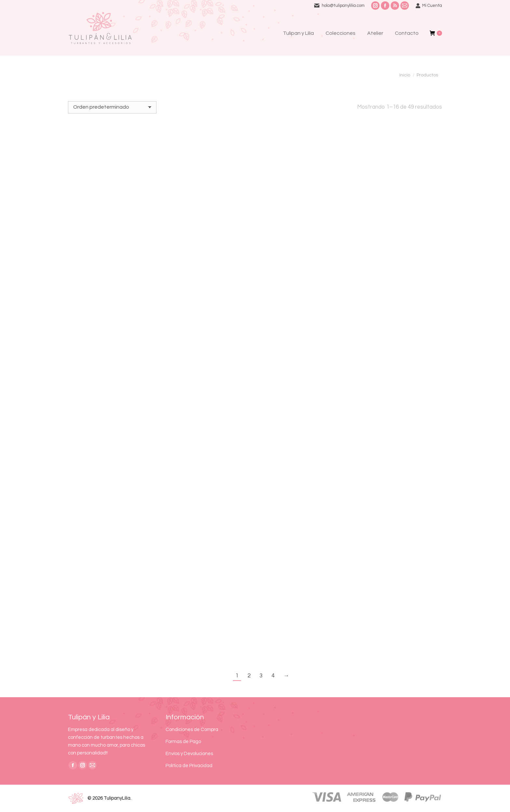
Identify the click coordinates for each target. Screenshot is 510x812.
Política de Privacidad (189, 766)
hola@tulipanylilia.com (343, 6)
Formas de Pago (183, 742)
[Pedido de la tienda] (112, 107)
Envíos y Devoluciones (189, 754)
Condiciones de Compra (192, 730)
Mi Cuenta (429, 6)
